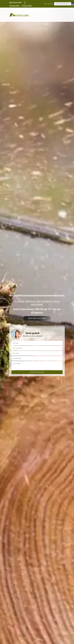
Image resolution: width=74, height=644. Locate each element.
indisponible (15, 2)
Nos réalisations (37, 318)
